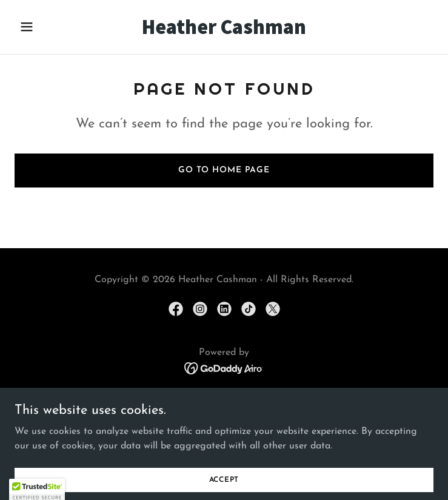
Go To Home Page (224, 170)
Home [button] (224, 396)
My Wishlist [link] (224, 440)
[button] (46, 27)
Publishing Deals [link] (224, 411)
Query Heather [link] (224, 425)
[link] (224, 32)
